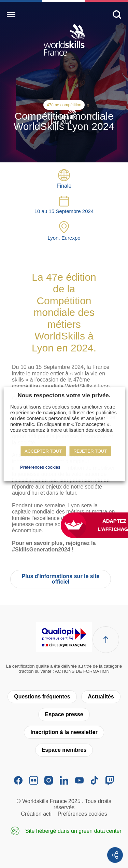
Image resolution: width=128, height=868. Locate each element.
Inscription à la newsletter (64, 732)
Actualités (101, 697)
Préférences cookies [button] (40, 467)
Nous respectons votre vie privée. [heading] (64, 395)
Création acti (36, 814)
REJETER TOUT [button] (90, 451)
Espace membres (64, 750)
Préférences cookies (82, 814)
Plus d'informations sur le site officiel (61, 579)
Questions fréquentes (42, 697)
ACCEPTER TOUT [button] (43, 451)
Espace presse (64, 714)
